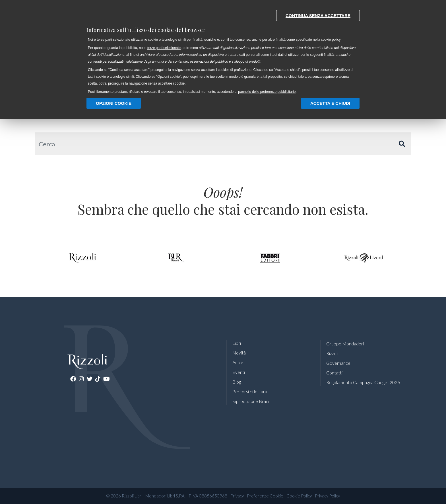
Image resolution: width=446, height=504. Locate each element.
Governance (338, 363)
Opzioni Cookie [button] (114, 103)
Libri (237, 343)
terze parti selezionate (164, 48)
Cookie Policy (299, 496)
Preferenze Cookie (265, 496)
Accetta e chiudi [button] (330, 103)
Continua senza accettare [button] (318, 16)
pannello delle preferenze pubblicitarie (267, 92)
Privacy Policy (327, 496)
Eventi (239, 372)
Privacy (237, 496)
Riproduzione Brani (251, 401)
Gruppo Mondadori (345, 344)
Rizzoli (332, 353)
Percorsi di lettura (250, 391)
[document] (223, 51)
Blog (237, 382)
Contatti (334, 373)
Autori (238, 362)
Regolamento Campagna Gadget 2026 (363, 382)
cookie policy (331, 40)
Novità (239, 353)
